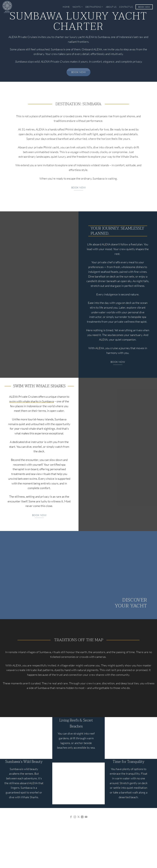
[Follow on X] (78, 817)
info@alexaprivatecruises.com (78, 826)
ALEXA (31, 842)
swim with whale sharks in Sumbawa (32, 401)
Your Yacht (131, 606)
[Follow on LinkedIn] (82, 817)
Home (66, 7)
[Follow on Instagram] (75, 817)
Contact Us (126, 7)
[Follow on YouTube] (86, 817)
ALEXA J (55, 842)
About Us (111, 7)
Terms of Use (87, 858)
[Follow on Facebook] (71, 817)
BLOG (102, 842)
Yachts (78, 7)
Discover (135, 600)
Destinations (94, 7)
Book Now (144, 7)
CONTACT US (126, 842)
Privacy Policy (71, 858)
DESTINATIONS (79, 842)
